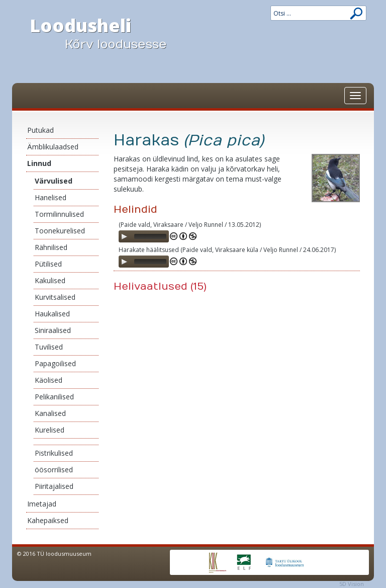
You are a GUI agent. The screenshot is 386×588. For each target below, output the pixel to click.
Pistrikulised (54, 453)
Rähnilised (51, 247)
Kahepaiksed (48, 520)
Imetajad (42, 504)
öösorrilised (54, 470)
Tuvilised (49, 347)
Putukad (40, 130)
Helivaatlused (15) (160, 286)
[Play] (124, 236)
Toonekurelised (60, 231)
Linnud (39, 163)
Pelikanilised (54, 397)
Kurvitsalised (55, 297)
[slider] (150, 236)
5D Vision (352, 584)
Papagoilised (55, 363)
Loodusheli (108, 33)
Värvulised (54, 181)
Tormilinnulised (59, 214)
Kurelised (50, 430)
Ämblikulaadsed (53, 147)
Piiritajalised (54, 486)
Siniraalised (53, 330)
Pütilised (48, 264)
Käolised (49, 380)
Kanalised (50, 413)
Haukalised (52, 314)
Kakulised (50, 280)
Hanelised (51, 197)
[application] (144, 236)
